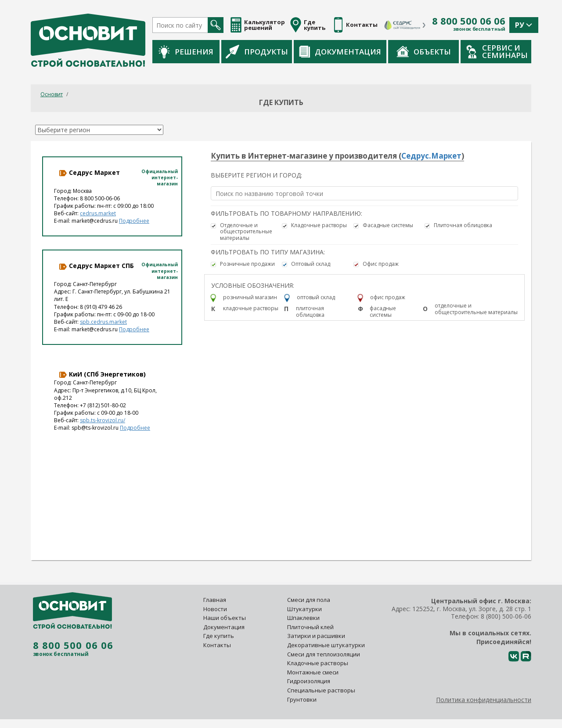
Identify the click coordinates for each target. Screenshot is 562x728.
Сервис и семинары (497, 51)
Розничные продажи (247, 264)
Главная (215, 600)
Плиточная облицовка (463, 225)
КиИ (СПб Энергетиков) (102, 374)
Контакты (217, 645)
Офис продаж (381, 264)
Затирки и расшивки (316, 636)
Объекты (424, 51)
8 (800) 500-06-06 (506, 616)
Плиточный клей (311, 627)
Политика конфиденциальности (484, 700)
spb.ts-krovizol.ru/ (103, 420)
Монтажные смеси (313, 672)
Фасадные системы (388, 225)
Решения (186, 52)
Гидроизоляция (309, 681)
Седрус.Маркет (431, 156)
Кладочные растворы (319, 225)
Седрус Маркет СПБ (96, 266)
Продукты (257, 51)
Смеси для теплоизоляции (324, 654)
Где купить (219, 636)
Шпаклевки (303, 618)
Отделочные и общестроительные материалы (246, 232)
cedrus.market (98, 213)
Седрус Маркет (89, 173)
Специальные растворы (321, 690)
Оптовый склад (311, 264)
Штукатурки (304, 609)
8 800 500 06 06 (469, 21)
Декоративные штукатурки (326, 645)
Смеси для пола (309, 600)
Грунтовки (302, 699)
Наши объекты (225, 618)
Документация (340, 52)
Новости (215, 609)
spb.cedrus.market (103, 322)
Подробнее (134, 221)
